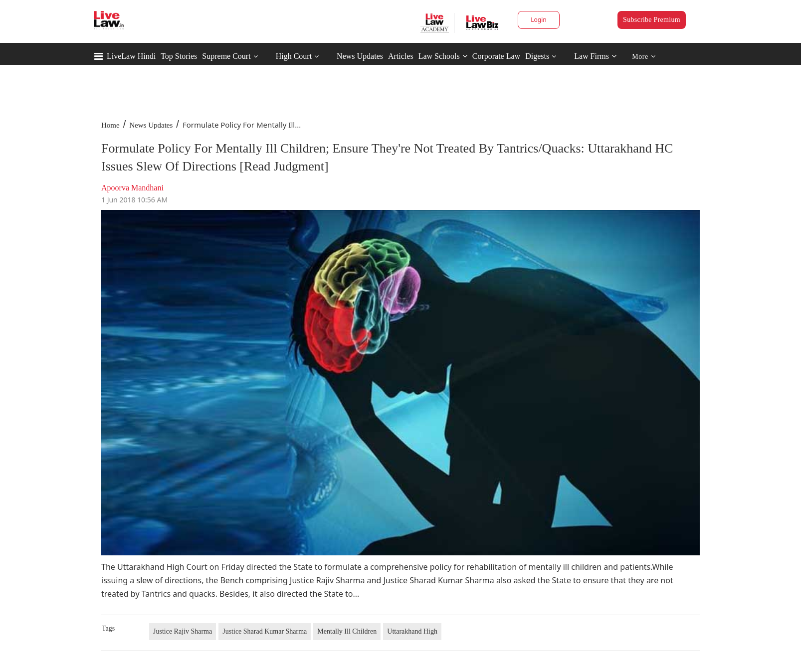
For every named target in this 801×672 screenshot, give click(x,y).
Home (110, 125)
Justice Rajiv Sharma (183, 631)
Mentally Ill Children (347, 631)
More (644, 57)
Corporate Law (496, 56)
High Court (294, 56)
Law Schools (443, 56)
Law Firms (595, 56)
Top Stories (179, 56)
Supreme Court (226, 56)
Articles (401, 56)
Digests (537, 56)
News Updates (360, 56)
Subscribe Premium (652, 20)
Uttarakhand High (412, 631)
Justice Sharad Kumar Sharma (265, 631)
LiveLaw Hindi (131, 56)
